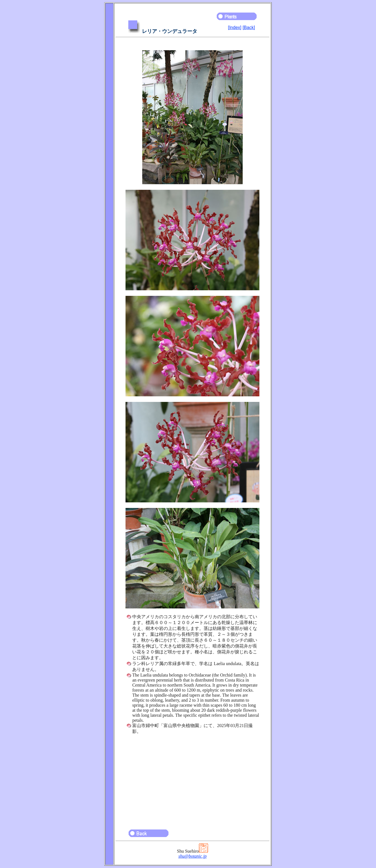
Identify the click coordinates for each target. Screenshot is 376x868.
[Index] (235, 27)
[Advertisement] (192, 779)
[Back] (249, 27)
